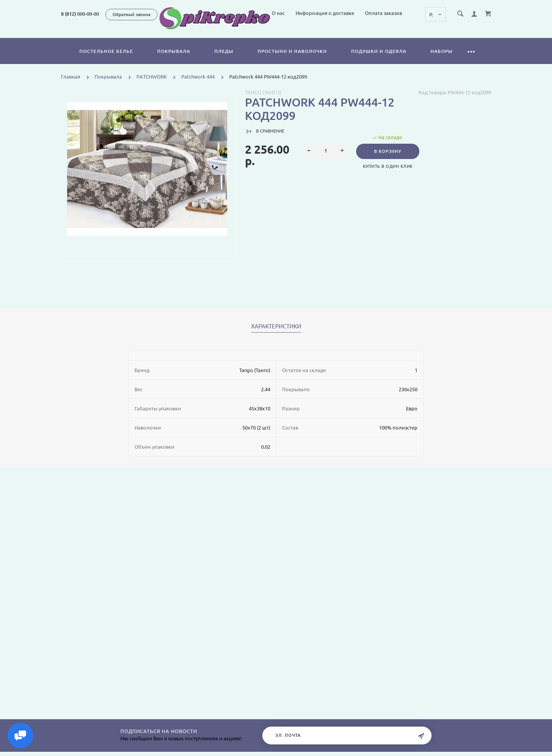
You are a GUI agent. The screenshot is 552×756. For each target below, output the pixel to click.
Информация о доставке (390, 34)
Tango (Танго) (263, 101)
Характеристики (276, 335)
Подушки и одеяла (379, 60)
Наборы (442, 60)
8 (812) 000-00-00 (80, 14)
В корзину (388, 160)
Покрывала (174, 60)
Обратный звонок (132, 15)
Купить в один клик (388, 175)
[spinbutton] (326, 160)
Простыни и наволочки (292, 60)
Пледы (224, 60)
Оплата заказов (449, 34)
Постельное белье (106, 60)
